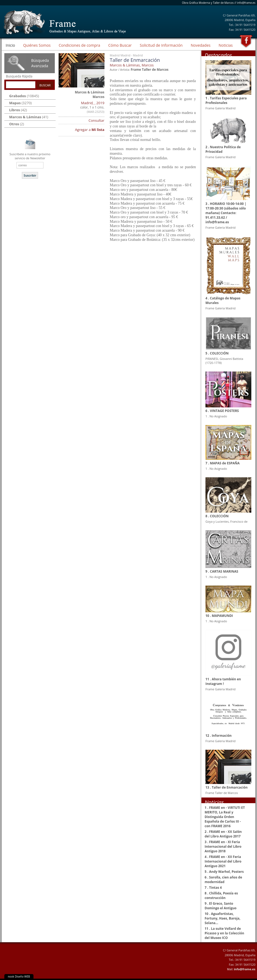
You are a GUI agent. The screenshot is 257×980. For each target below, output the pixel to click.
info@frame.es (246, 3)
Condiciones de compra (79, 45)
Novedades (200, 45)
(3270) (20, 103)
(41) (29, 117)
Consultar (97, 120)
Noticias (226, 45)
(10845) (24, 96)
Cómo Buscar (120, 45)
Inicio (10, 45)
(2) (17, 124)
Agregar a (90, 130)
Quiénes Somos (37, 45)
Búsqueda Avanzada (40, 63)
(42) (18, 110)
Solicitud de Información (161, 45)
